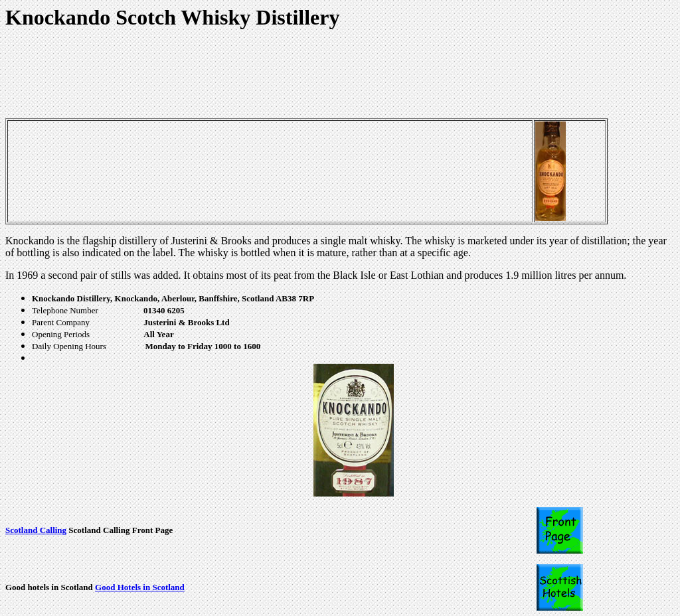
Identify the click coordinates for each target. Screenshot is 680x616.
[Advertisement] (247, 74)
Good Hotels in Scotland (140, 587)
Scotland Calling (36, 530)
